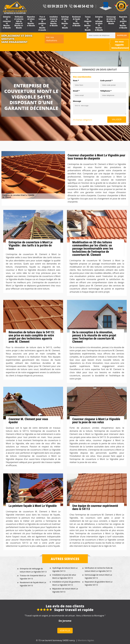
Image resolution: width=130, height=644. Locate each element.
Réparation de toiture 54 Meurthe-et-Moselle (31, 21)
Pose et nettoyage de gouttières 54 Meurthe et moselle (42, 23)
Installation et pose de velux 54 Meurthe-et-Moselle (54, 21)
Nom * (76, 81)
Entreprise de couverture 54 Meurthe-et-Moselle (7, 22)
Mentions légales (86, 640)
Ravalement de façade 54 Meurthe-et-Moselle (76, 21)
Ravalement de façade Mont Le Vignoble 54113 (33, 584)
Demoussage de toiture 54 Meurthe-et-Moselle (111, 20)
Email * (76, 91)
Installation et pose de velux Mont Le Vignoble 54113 (64, 576)
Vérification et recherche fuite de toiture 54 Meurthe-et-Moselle (19, 22)
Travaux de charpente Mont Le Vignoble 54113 (33, 577)
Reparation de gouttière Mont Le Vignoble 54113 (99, 583)
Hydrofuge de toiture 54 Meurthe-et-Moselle (65, 22)
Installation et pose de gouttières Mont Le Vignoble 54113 (66, 583)
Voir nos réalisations (52, 39)
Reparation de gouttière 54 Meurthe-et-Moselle (123, 22)
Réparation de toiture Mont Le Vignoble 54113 (65, 590)
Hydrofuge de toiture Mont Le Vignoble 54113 (65, 569)
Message (77, 101)
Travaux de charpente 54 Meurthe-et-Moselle (88, 23)
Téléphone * (106, 91)
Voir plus (65, 631)
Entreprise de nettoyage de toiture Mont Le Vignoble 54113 (33, 570)
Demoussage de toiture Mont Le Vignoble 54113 (98, 576)
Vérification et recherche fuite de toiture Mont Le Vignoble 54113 (99, 569)
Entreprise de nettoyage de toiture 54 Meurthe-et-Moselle (99, 23)
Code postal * (106, 81)
